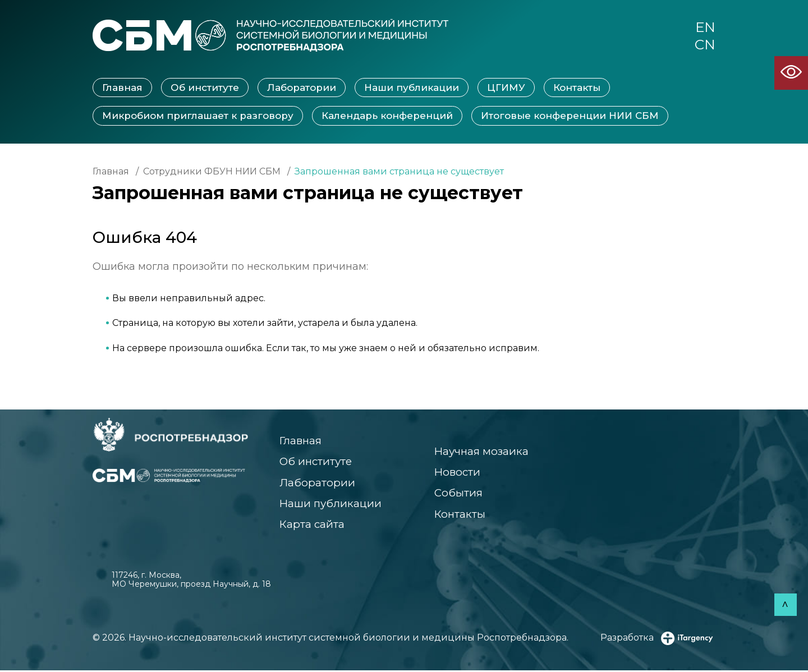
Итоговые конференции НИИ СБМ (570, 116)
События (456, 494)
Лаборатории (302, 88)
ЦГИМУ (506, 88)
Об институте (205, 88)
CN (705, 45)
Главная (122, 88)
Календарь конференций (387, 116)
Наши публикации (412, 88)
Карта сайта (312, 526)
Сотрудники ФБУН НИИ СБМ (212, 172)
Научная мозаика (480, 452)
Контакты (577, 88)
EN (705, 27)
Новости (455, 473)
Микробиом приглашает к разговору (198, 116)
